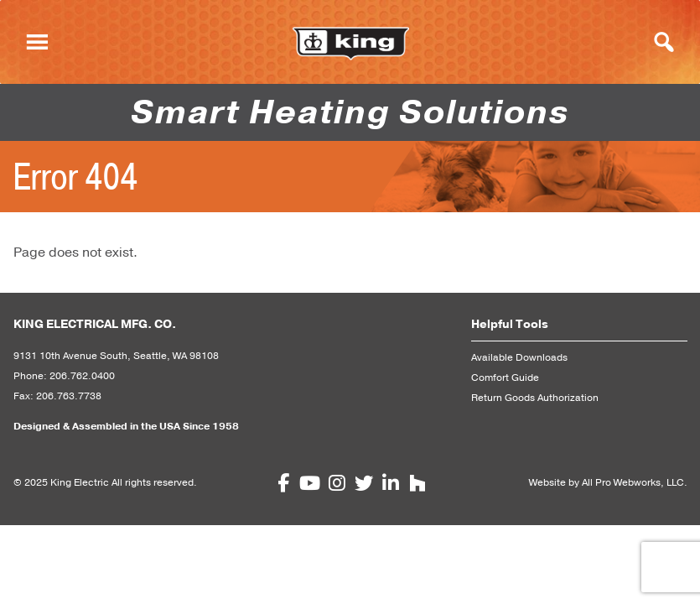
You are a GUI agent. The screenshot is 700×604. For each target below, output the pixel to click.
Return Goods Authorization (535, 398)
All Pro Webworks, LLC (633, 482)
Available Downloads (519, 357)
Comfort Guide (505, 377)
